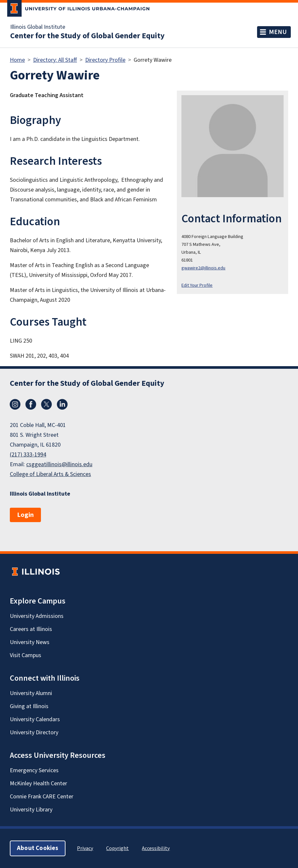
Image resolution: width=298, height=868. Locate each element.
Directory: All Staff (55, 60)
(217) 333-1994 (28, 455)
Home (17, 60)
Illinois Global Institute (38, 27)
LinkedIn (62, 404)
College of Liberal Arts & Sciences (50, 474)
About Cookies (38, 848)
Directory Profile (105, 60)
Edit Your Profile (197, 285)
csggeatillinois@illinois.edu (59, 464)
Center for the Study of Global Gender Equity (87, 36)
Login (25, 515)
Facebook (31, 404)
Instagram (15, 404)
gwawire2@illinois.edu (203, 268)
